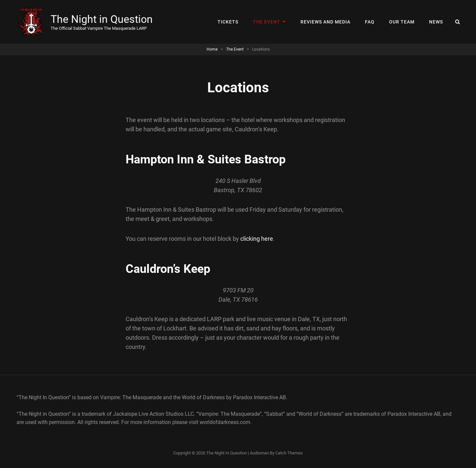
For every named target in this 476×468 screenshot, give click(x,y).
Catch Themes (289, 453)
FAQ (370, 22)
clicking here (257, 239)
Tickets (228, 22)
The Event (267, 22)
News (436, 22)
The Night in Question (102, 19)
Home (212, 49)
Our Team (402, 22)
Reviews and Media (325, 22)
